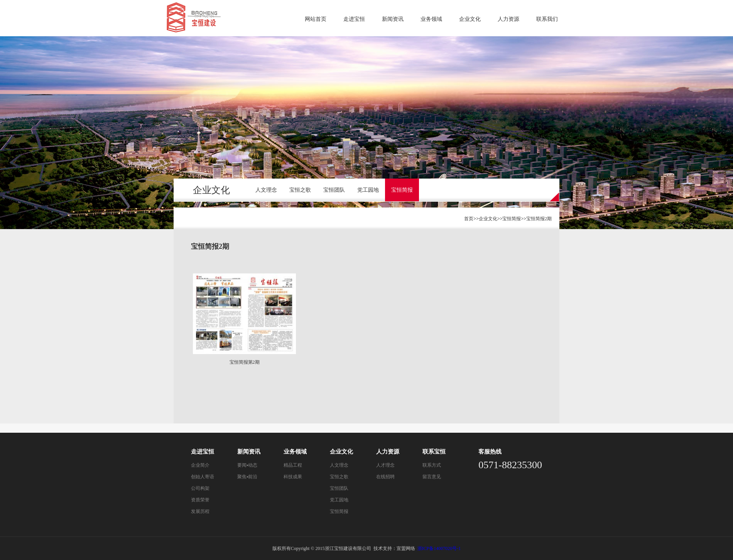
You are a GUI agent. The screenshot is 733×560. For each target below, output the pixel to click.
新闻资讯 (393, 19)
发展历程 (200, 511)
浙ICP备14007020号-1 (439, 548)
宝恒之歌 (300, 190)
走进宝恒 (354, 19)
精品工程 (293, 465)
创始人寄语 (203, 477)
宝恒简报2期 (539, 219)
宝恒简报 (402, 190)
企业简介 (200, 465)
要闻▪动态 (247, 465)
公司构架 (200, 488)
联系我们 (547, 19)
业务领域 (431, 19)
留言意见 (432, 477)
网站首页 (316, 19)
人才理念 (385, 465)
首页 (469, 219)
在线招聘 (385, 477)
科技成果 (293, 477)
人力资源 (508, 19)
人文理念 (266, 190)
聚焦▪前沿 (247, 477)
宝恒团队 (334, 190)
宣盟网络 (406, 548)
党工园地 (368, 190)
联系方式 (432, 465)
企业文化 (470, 19)
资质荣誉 (200, 500)
